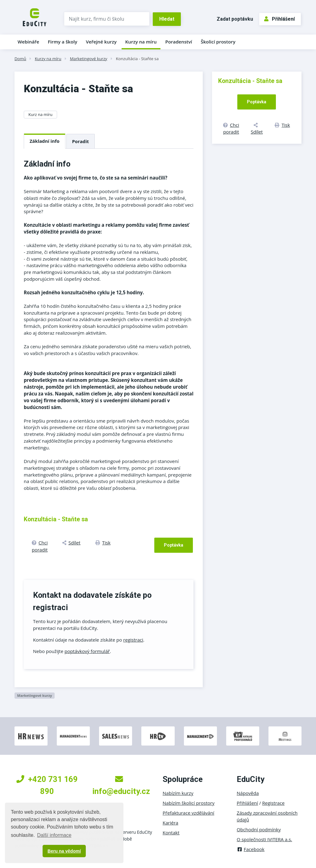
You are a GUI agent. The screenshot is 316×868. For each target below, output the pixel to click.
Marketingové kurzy (88, 59)
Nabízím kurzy (178, 793)
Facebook (251, 849)
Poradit (81, 141)
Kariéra (170, 823)
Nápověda (248, 793)
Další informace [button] (54, 835)
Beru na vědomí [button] (64, 851)
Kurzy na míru (141, 42)
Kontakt (171, 833)
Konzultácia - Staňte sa (137, 59)
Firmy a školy (62, 42)
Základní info (45, 141)
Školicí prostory (218, 42)
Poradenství (179, 42)
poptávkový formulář (87, 651)
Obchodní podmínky (259, 829)
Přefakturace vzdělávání (188, 813)
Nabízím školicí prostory (189, 803)
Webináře (28, 42)
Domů (20, 59)
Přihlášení (279, 19)
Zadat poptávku (235, 19)
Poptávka (174, 545)
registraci (133, 640)
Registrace (274, 803)
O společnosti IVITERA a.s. (264, 839)
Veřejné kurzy (101, 42)
